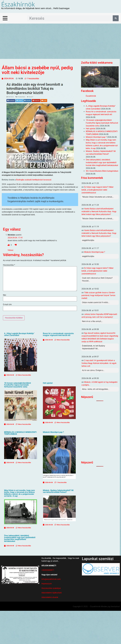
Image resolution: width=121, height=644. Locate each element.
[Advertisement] (60, 41)
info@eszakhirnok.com (51, 579)
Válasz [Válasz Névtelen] (11, 250)
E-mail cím (7, 305)
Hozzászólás (9, 265)
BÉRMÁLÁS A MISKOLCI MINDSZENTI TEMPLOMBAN (20, 433)
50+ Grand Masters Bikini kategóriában (102, 171)
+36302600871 (48, 570)
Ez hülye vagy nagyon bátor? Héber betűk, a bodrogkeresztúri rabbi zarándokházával (97, 190)
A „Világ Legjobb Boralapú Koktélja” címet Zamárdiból (19, 334)
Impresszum (47, 584)
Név (5, 295)
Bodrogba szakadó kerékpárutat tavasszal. (34, 180)
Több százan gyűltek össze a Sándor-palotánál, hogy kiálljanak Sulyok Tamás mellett (98, 295)
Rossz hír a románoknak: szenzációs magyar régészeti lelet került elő (58, 334)
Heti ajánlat (48, 383)
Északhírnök (18, 4)
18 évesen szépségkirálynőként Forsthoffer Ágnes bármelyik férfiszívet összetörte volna (17, 385)
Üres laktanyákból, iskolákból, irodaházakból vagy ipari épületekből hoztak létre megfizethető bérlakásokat (20, 538)
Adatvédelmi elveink (50, 597)
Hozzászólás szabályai (51, 588)
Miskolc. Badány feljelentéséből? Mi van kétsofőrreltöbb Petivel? (58, 491)
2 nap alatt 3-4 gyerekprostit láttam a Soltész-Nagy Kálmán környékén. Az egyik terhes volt (99, 363)
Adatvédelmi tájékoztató (52, 593)
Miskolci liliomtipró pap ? (53, 432)
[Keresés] (116, 18)
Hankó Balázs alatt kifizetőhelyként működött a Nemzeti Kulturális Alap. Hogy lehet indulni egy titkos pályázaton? (99, 212)
